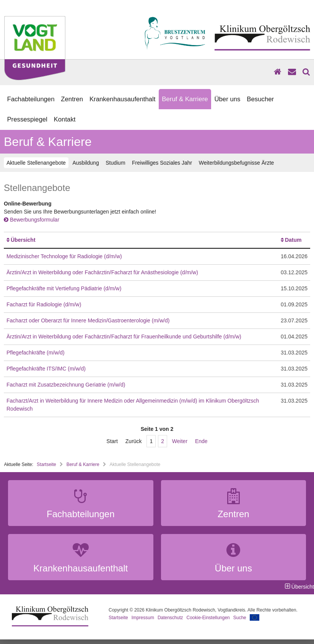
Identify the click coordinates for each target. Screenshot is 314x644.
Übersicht (23, 240)
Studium (115, 163)
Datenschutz (170, 618)
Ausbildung (85, 163)
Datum (293, 240)
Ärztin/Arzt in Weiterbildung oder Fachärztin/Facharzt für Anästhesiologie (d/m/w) (102, 272)
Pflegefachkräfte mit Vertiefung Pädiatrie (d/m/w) (64, 288)
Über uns (227, 99)
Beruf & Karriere (185, 99)
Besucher (260, 99)
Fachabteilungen (31, 99)
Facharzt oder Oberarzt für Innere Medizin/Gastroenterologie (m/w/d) (88, 320)
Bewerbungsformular (32, 220)
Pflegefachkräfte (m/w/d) (36, 353)
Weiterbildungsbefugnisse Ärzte (237, 163)
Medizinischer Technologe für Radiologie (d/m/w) (64, 256)
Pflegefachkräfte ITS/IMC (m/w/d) (46, 369)
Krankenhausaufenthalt (123, 99)
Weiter (180, 441)
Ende (201, 441)
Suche (240, 618)
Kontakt (65, 119)
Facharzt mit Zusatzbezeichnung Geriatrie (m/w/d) (66, 385)
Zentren (72, 99)
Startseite (46, 464)
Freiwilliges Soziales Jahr (162, 163)
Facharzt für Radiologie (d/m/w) (44, 304)
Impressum (143, 618)
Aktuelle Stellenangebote (36, 163)
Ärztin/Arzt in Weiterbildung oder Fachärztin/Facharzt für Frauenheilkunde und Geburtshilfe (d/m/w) (124, 337)
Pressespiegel (27, 119)
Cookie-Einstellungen (208, 618)
